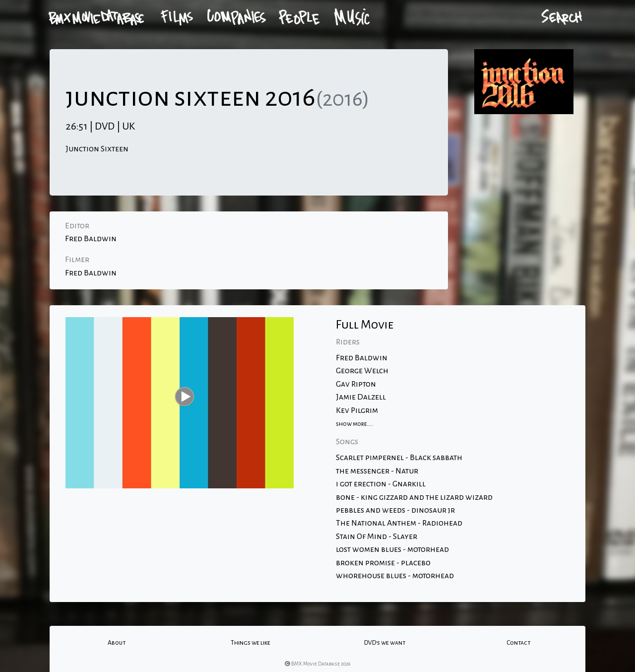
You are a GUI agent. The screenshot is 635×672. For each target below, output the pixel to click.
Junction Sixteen (97, 149)
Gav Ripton (356, 384)
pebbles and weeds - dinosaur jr (395, 510)
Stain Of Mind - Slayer (377, 537)
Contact (518, 643)
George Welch (362, 371)
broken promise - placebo (383, 563)
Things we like (251, 643)
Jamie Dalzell (361, 397)
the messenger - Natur (377, 471)
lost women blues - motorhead (392, 549)
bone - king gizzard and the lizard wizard (414, 497)
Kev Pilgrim (357, 410)
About (117, 643)
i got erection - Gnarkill (381, 484)
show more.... (354, 424)
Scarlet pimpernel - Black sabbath (399, 458)
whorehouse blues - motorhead (395, 576)
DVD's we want (385, 643)
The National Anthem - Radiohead (399, 523)
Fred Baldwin (91, 239)
